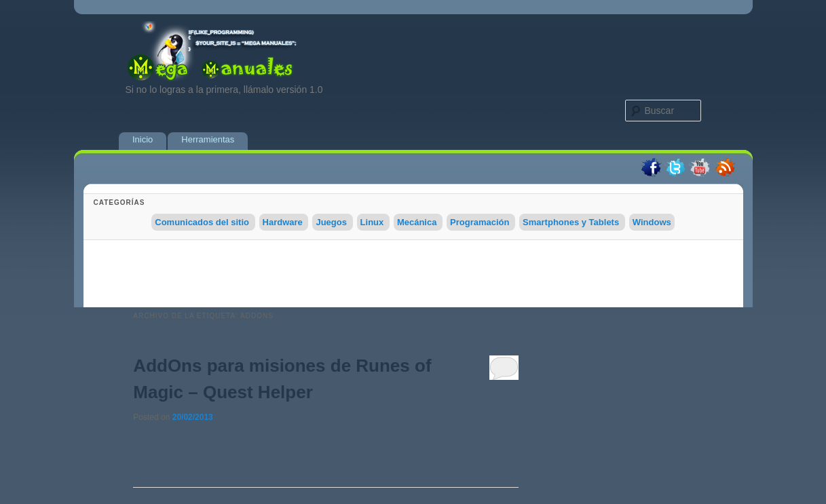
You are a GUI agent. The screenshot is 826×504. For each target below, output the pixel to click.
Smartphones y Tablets (571, 222)
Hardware (283, 222)
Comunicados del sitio (202, 222)
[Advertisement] (413, 277)
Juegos (331, 222)
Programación (480, 222)
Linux (372, 222)
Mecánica (417, 222)
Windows (652, 222)
